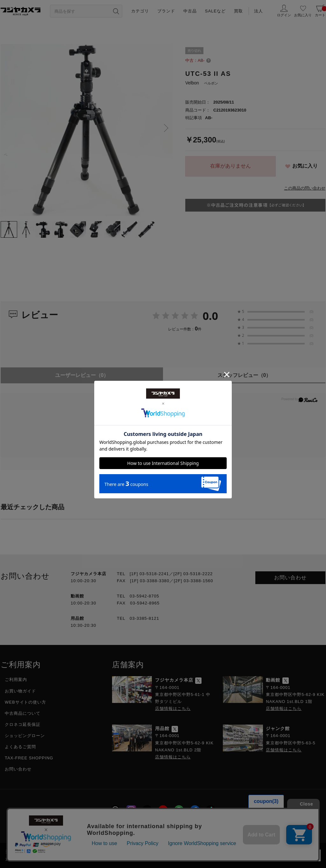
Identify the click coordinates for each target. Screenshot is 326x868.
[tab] (9, 229)
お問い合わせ (290, 578)
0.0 (210, 316)
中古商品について (23, 713)
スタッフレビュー (244, 375)
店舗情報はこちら (173, 709)
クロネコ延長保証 (23, 724)
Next (166, 128)
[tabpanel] (87, 130)
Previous (7, 128)
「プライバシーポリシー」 (240, 851)
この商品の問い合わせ (305, 188)
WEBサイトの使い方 (25, 702)
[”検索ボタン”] (116, 11)
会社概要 (53, 828)
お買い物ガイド (20, 691)
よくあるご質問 (20, 747)
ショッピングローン (25, 736)
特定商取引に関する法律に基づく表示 (200, 828)
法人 (259, 11)
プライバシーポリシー (127, 828)
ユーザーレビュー (82, 375)
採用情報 (83, 828)
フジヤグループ (266, 828)
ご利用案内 (16, 680)
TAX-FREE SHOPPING (29, 758)
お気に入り (305, 166)
